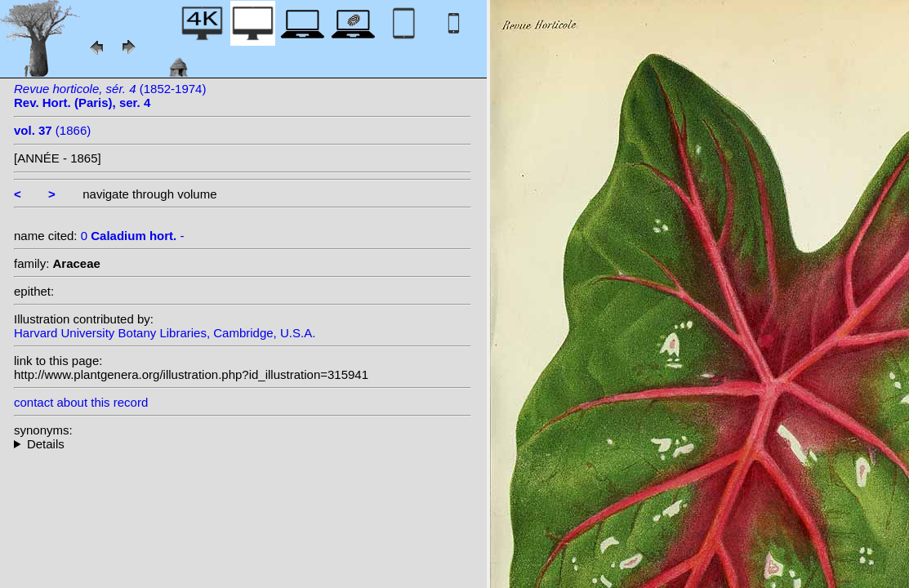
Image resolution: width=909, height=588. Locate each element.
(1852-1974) (110, 96)
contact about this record (81, 402)
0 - (133, 236)
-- (243, 444)
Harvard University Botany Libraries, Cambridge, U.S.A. (165, 333)
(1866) (52, 130)
